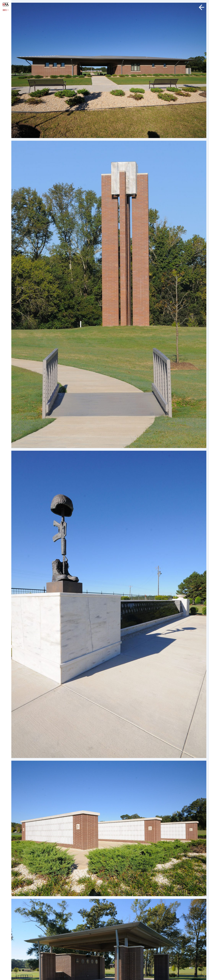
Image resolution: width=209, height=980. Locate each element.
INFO (6, 10)
